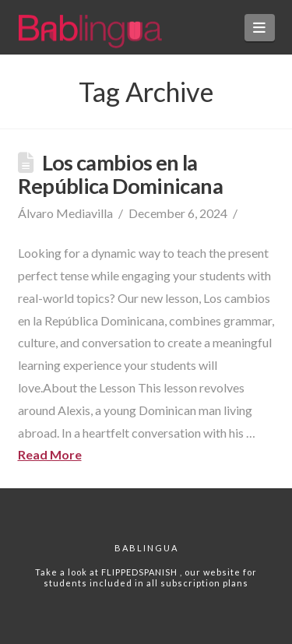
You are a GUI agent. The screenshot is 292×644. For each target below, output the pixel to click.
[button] (260, 28)
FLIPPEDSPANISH (141, 572)
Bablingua (146, 548)
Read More (50, 454)
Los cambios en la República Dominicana (121, 174)
